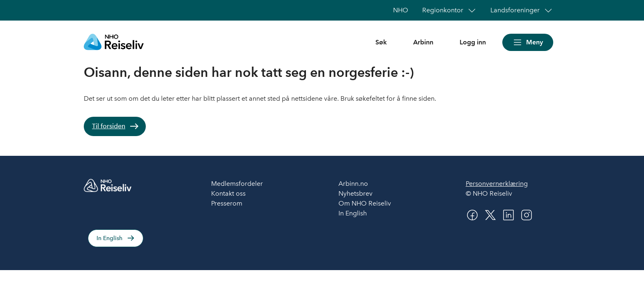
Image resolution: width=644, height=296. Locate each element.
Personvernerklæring (497, 184)
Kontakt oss (228, 193)
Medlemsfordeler (237, 184)
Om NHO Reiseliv (365, 203)
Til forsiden (109, 126)
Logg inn (473, 42)
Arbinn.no (353, 184)
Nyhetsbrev (355, 193)
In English (109, 238)
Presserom (227, 203)
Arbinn (423, 42)
